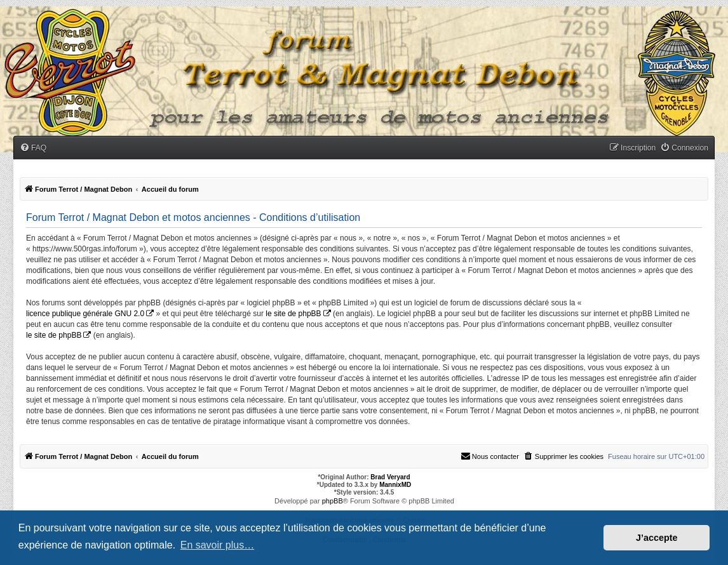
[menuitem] (33, 148)
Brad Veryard (390, 477)
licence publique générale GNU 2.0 (85, 314)
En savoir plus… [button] (218, 545)
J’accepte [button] (657, 538)
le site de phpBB (293, 314)
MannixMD (395, 485)
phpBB (333, 501)
